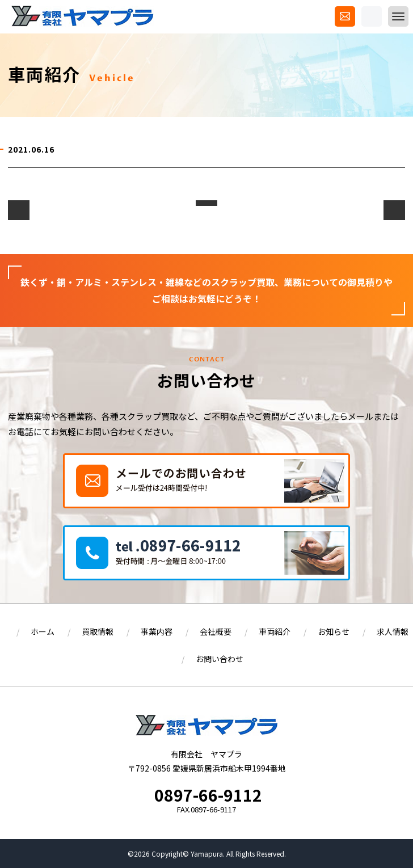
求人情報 (393, 631)
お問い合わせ (220, 659)
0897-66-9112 (208, 795)
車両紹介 (275, 631)
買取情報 (98, 631)
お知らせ (334, 631)
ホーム (43, 631)
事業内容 (157, 631)
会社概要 (216, 631)
